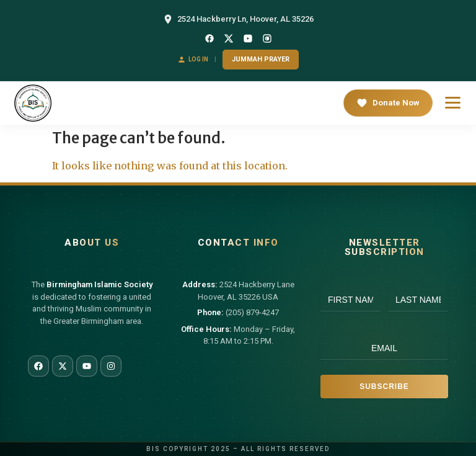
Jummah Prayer (261, 59)
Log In (193, 60)
